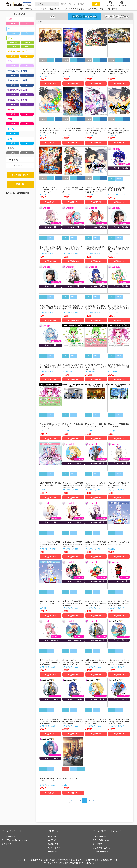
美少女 (11, 109)
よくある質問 (54, 848)
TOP (40, 22)
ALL (52, 17)
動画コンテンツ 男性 (17, 100)
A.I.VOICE (43, 490)
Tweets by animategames (18, 193)
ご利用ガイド (54, 836)
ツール (11, 129)
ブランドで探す (15, 165)
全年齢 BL (27, 43)
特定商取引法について (103, 836)
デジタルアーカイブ (17, 51)
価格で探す (13, 160)
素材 (10, 138)
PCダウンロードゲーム (85, 16)
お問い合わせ (54, 840)
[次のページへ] (98, 800)
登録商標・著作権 (101, 848)
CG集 (10, 119)
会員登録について (56, 851)
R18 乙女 (13, 46)
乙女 (10, 19)
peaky (65, 785)
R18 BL (27, 46)
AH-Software (67, 372)
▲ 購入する (50, 84)
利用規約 (98, 844)
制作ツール (13, 133)
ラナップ (66, 431)
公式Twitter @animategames (17, 840)
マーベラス (44, 76)
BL (9, 28)
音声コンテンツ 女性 (17, 71)
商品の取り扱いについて (104, 851)
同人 (10, 38)
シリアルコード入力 (20, 175)
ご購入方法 (53, 844)
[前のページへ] (72, 800)
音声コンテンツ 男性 (17, 80)
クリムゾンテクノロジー (117, 195)
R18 (27, 23)
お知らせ (7, 844)
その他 (11, 148)
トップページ (9, 836)
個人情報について (101, 840)
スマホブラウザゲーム (117, 17)
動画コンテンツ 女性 (17, 90)
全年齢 (13, 23)
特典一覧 (20, 184)
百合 (10, 61)
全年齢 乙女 (13, 43)
